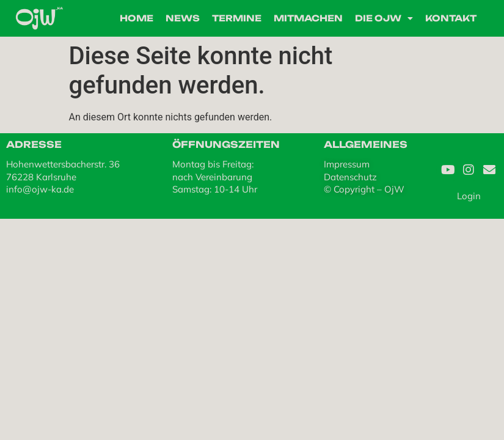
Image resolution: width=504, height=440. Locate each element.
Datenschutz (350, 177)
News (183, 18)
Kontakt (451, 18)
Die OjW (384, 18)
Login (469, 196)
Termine (237, 18)
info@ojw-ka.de (40, 189)
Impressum (347, 164)
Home (137, 18)
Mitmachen (308, 18)
